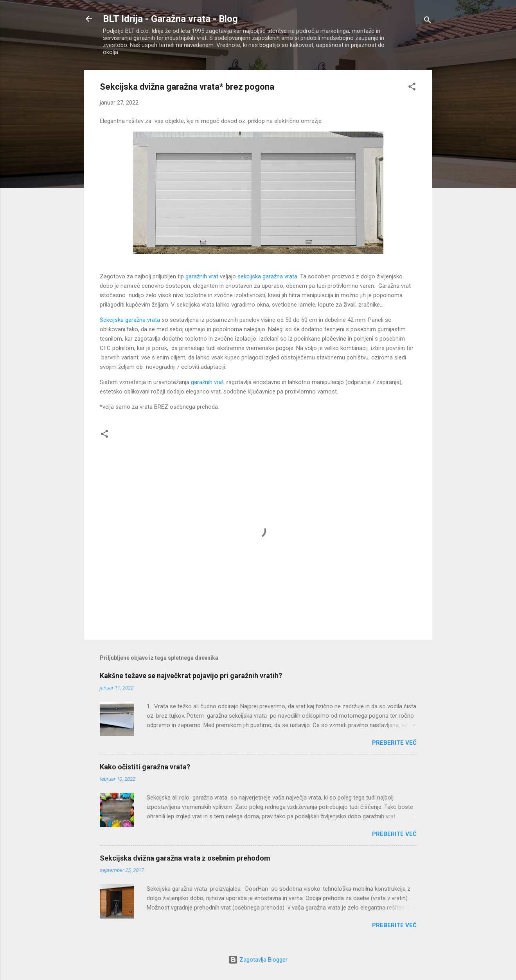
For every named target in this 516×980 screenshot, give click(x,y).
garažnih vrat (202, 276)
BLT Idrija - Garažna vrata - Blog (170, 19)
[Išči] (428, 21)
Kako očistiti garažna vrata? (145, 767)
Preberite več (394, 743)
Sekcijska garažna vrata (130, 320)
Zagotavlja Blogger (258, 960)
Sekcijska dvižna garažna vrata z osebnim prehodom (185, 858)
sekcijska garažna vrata (267, 276)
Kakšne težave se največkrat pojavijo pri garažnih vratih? (191, 676)
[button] (412, 88)
